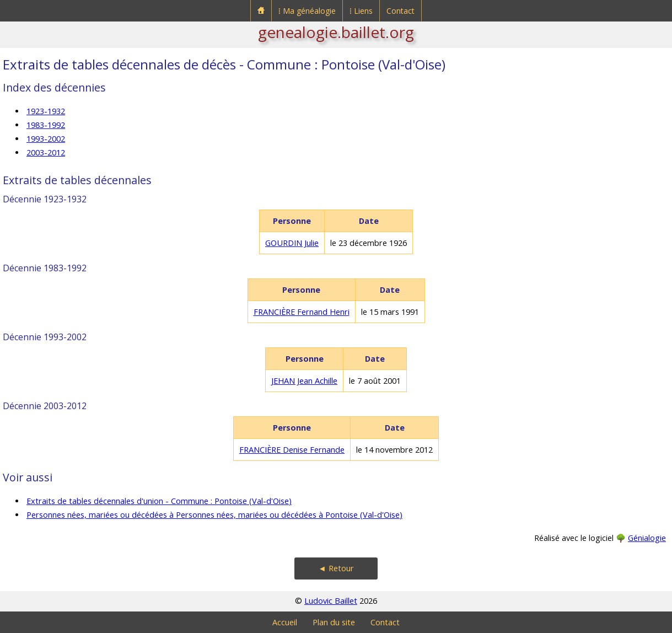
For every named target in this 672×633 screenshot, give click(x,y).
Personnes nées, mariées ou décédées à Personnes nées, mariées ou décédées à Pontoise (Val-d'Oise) (214, 515)
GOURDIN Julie (292, 243)
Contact (400, 11)
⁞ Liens (361, 11)
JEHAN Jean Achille (304, 381)
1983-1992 (46, 125)
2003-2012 (46, 152)
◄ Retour (336, 568)
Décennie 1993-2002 (45, 337)
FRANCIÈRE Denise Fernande (292, 450)
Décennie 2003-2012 (45, 406)
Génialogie (647, 538)
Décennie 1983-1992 (45, 268)
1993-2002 (46, 139)
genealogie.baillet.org (336, 32)
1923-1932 (46, 111)
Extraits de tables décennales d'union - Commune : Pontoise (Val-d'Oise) (159, 501)
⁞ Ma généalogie (307, 11)
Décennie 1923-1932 (45, 199)
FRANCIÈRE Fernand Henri (302, 312)
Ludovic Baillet (331, 601)
